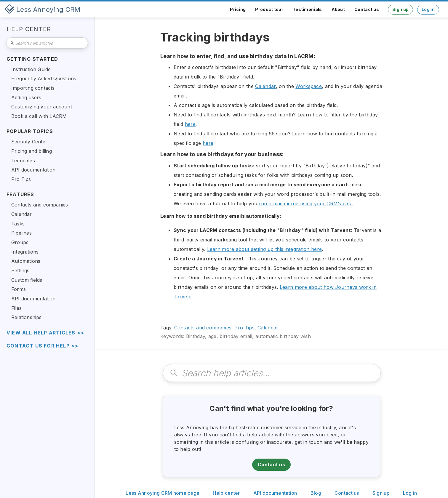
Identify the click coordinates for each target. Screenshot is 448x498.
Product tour (269, 9)
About (338, 9)
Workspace (309, 86)
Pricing (238, 9)
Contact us (367, 9)
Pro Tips (244, 328)
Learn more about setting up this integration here (265, 249)
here (190, 124)
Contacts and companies (203, 328)
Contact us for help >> (42, 346)
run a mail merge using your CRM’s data (306, 204)
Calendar (265, 86)
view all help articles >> (45, 333)
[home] (43, 9)
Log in (428, 9)
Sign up (400, 9)
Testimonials (307, 9)
